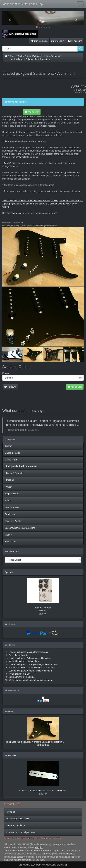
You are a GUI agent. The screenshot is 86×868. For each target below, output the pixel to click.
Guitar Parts (24, 56)
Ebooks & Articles (13, 521)
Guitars (8, 446)
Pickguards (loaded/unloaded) (47, 56)
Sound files (10, 542)
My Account (75, 41)
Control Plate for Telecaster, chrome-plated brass (43, 791)
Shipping (11, 812)
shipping (82, 92)
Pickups (9, 480)
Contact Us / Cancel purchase (21, 832)
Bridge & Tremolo (14, 473)
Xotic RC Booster (43, 607)
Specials (9, 572)
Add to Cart (32, 112)
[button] (8, 18)
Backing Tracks (12, 453)
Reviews (10, 387)
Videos (8, 535)
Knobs (6, 373)
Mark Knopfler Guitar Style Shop (23, 4)
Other (8, 487)
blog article (16, 213)
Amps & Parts (12, 494)
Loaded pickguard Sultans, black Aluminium (29, 59)
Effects (8, 500)
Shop (13, 56)
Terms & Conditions (16, 825)
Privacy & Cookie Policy (18, 819)
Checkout (58, 41)
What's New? (11, 755)
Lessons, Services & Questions (20, 528)
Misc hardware (12, 507)
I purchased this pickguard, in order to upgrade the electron (33, 742)
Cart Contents (39, 41)
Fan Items (10, 514)
